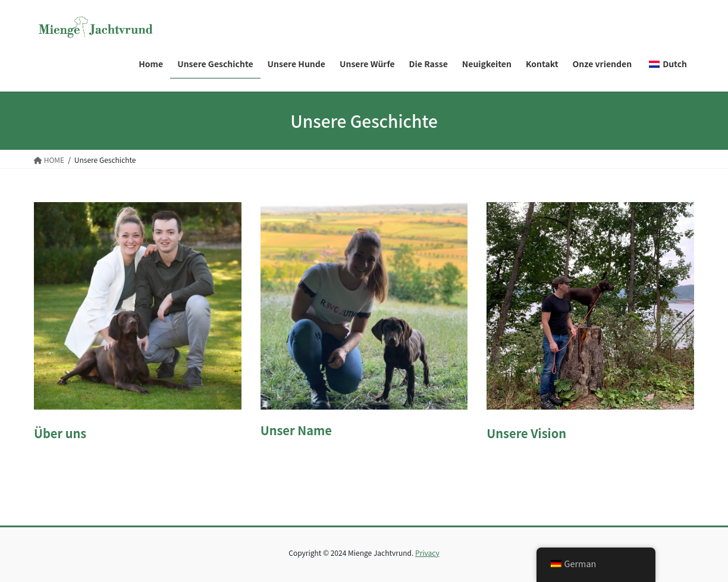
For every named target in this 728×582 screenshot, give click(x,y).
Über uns (60, 433)
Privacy (427, 553)
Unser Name (296, 430)
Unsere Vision (526, 433)
